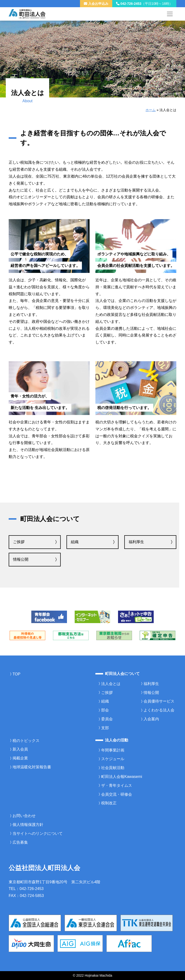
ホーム (151, 110)
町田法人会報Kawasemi (122, 777)
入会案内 (151, 719)
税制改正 (109, 803)
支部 (105, 728)
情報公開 (21, 559)
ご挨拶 (19, 542)
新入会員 (20, 749)
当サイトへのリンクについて (38, 833)
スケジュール (113, 759)
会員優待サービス (159, 701)
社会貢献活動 (113, 768)
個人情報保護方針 (28, 825)
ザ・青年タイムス (117, 785)
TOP (17, 674)
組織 (75, 542)
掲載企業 (20, 758)
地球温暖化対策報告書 (32, 767)
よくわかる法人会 (159, 710)
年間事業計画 (113, 750)
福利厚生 (136, 542)
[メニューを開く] (170, 14)
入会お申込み (96, 4)
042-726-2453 (144, 4)
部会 (105, 710)
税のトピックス (26, 741)
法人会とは (111, 684)
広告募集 (20, 842)
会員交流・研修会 (117, 794)
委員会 (107, 719)
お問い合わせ (24, 816)
